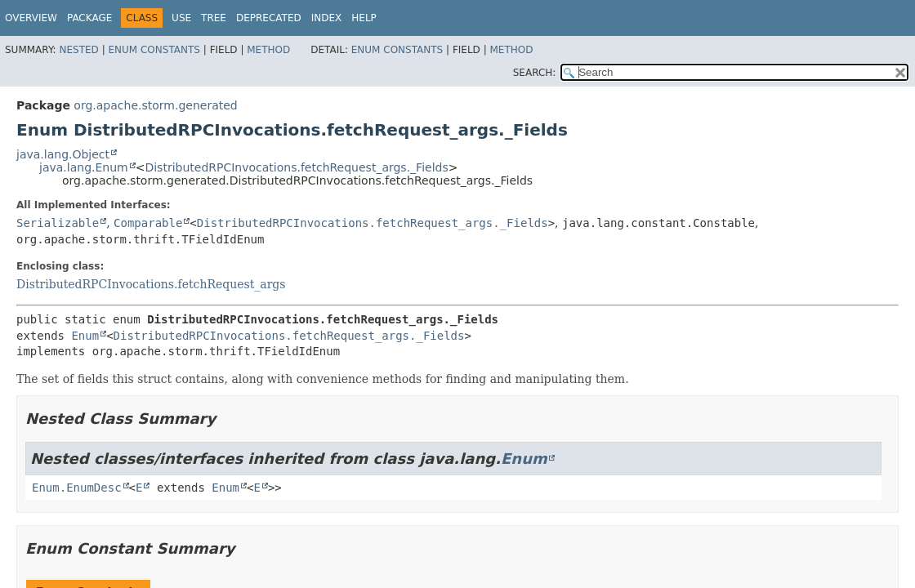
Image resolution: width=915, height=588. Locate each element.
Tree (214, 18)
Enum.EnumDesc (77, 488)
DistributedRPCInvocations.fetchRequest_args (151, 284)
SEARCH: (535, 73)
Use (181, 18)
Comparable (148, 223)
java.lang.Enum (84, 167)
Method (268, 50)
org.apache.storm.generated (155, 105)
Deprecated (269, 18)
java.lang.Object (63, 154)
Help (364, 18)
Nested (78, 50)
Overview (31, 18)
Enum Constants (154, 50)
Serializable (58, 223)
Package (89, 18)
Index (327, 18)
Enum (85, 336)
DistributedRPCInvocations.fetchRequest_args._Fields (296, 167)
